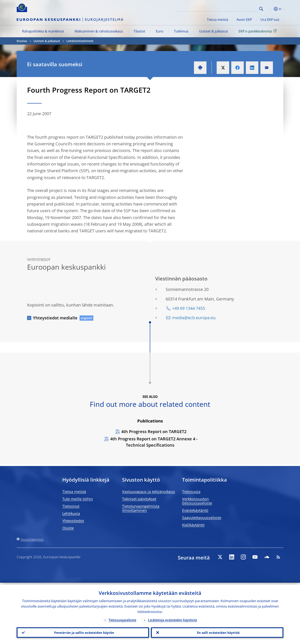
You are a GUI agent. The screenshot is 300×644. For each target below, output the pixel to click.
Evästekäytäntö (195, 510)
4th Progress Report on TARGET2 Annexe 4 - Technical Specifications (154, 442)
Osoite (68, 528)
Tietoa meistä (217, 20)
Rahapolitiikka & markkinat (43, 31)
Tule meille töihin (78, 499)
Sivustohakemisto (32, 539)
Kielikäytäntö (193, 525)
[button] (269, 9)
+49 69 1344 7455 (189, 308)
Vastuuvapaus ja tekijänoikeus (149, 492)
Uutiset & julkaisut (214, 31)
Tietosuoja (191, 492)
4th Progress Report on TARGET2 (154, 432)
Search (261, 9)
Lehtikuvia (71, 513)
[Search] (237, 8)
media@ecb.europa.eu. (194, 318)
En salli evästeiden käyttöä (217, 632)
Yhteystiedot (73, 521)
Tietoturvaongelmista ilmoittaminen (141, 508)
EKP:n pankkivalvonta (258, 31)
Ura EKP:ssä (270, 20)
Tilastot (139, 31)
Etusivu (22, 41)
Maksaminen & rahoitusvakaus (99, 31)
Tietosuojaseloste (122, 618)
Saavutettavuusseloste (202, 518)
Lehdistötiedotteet (80, 41)
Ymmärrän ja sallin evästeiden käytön (83, 632)
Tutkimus (181, 31)
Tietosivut (71, 506)
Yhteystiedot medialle (55, 318)
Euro (160, 31)
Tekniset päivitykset (139, 499)
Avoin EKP (244, 20)
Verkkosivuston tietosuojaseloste (197, 501)
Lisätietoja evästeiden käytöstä (172, 618)
